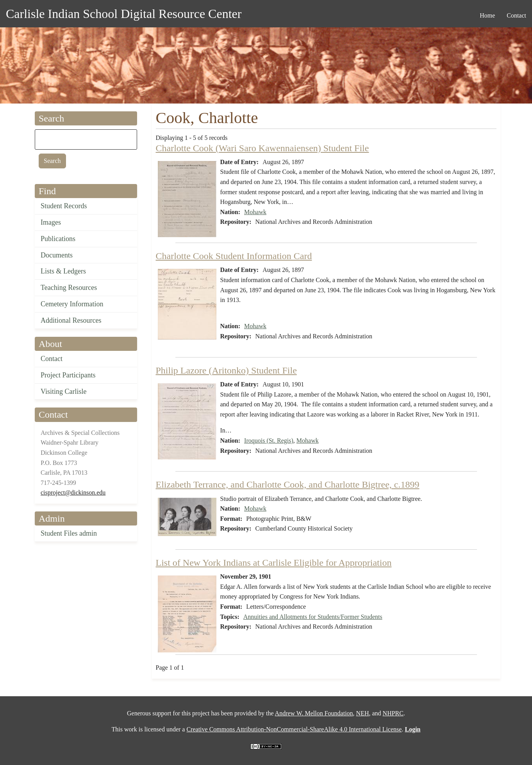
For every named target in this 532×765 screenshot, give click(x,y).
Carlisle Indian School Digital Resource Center (124, 14)
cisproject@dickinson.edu (73, 492)
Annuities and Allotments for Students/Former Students (313, 617)
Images (51, 222)
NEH (363, 713)
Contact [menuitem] (516, 15)
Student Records (64, 206)
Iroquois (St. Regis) (269, 441)
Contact (52, 359)
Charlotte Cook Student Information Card (234, 256)
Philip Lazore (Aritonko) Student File (226, 370)
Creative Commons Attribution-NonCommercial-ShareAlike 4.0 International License (294, 729)
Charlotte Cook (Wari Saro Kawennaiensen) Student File (262, 148)
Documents (57, 255)
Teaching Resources (69, 288)
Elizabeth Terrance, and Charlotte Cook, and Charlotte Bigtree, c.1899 (288, 484)
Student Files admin (69, 533)
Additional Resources (71, 320)
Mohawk (255, 212)
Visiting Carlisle (63, 391)
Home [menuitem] (487, 15)
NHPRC (393, 713)
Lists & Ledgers (63, 271)
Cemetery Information (72, 304)
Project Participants (68, 375)
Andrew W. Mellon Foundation (314, 713)
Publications (58, 239)
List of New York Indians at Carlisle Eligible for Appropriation (274, 563)
